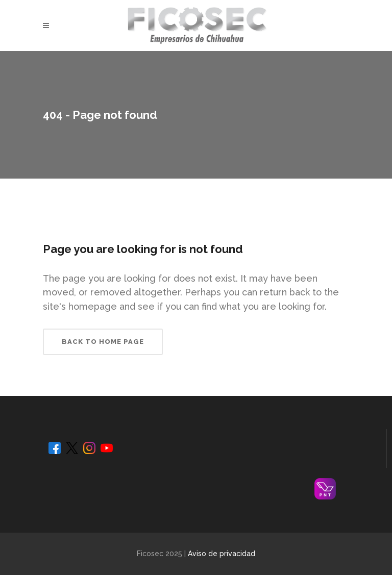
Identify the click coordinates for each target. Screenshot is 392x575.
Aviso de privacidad (222, 554)
